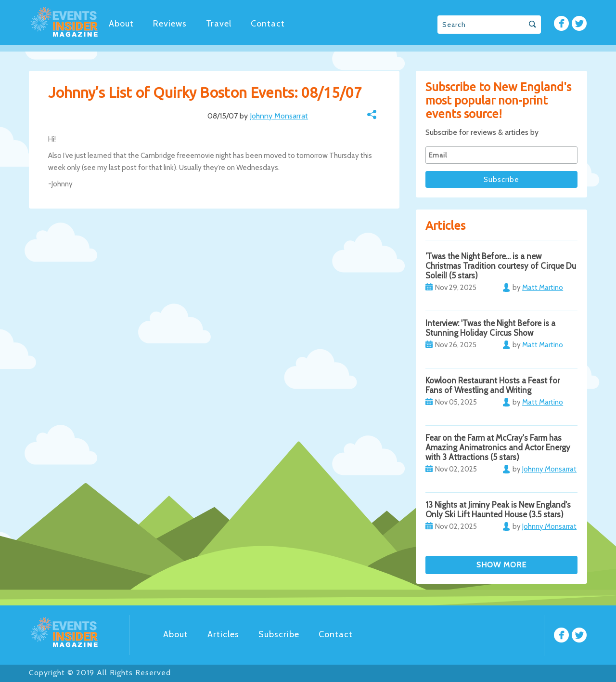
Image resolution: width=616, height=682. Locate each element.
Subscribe (279, 634)
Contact (268, 24)
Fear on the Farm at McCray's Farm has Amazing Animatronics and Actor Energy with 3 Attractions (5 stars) (498, 447)
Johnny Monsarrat (279, 116)
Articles (223, 634)
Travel (219, 24)
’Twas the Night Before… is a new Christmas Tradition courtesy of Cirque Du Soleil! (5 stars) (501, 266)
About (121, 24)
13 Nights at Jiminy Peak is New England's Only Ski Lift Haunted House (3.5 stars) (498, 510)
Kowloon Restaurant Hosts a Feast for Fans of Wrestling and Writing (493, 385)
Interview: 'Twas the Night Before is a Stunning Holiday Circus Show (490, 328)
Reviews (170, 24)
